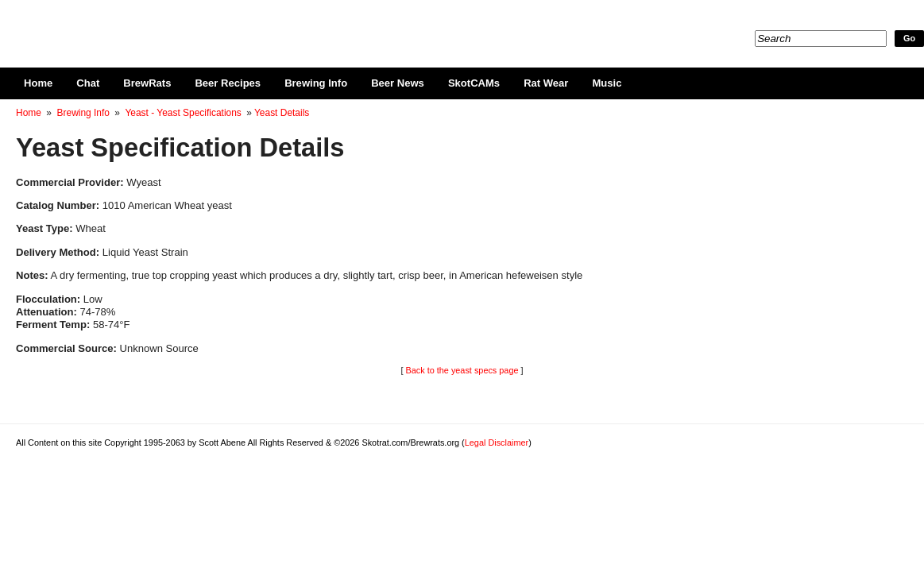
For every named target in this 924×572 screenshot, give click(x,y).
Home (38, 83)
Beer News (398, 83)
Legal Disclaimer (497, 443)
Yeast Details (282, 113)
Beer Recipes (228, 83)
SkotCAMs (474, 83)
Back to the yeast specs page (462, 370)
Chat (88, 83)
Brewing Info (316, 83)
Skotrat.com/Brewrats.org (199, 24)
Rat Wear (546, 83)
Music (607, 83)
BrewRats (147, 83)
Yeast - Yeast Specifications (183, 113)
